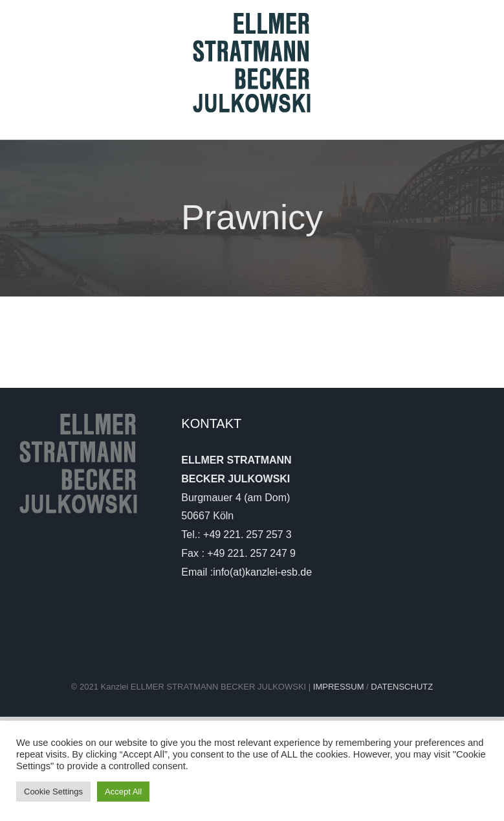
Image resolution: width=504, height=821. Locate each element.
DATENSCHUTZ (402, 687)
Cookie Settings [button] (53, 792)
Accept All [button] (123, 792)
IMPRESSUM (340, 687)
